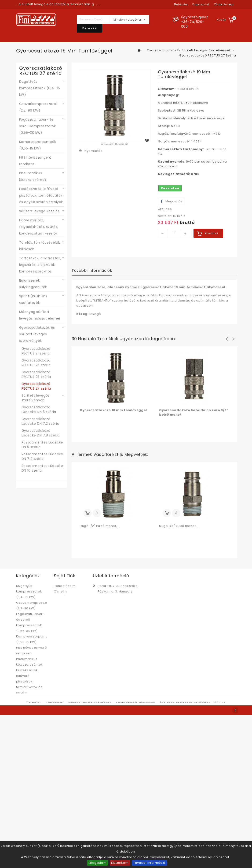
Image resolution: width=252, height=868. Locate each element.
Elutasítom (120, 863)
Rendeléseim (65, 586)
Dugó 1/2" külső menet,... (100, 526)
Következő (234, 339)
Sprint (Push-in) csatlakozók (33, 299)
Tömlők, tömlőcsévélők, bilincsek (40, 246)
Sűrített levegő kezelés (39, 211)
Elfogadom (97, 863)
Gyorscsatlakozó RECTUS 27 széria (36, 386)
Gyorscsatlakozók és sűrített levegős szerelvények (37, 334)
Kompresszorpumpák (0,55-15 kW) (38, 145)
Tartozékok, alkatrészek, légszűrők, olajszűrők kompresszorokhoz (40, 265)
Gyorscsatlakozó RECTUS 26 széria (36, 374)
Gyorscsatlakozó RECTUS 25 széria (36, 363)
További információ (149, 863)
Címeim (60, 591)
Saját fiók (64, 576)
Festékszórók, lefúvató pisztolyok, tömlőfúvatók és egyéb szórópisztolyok (41, 195)
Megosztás (171, 201)
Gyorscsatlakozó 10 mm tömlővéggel (113, 410)
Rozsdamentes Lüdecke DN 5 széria (42, 445)
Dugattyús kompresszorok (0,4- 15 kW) (40, 88)
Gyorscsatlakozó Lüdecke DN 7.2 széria (40, 421)
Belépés (181, 4)
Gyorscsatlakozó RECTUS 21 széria (36, 351)
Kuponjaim (63, 608)
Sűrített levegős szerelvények (36, 398)
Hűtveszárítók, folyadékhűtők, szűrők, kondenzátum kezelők (39, 227)
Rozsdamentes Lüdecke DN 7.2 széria (42, 456)
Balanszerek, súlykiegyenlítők (33, 284)
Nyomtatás (93, 151)
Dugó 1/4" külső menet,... (179, 526)
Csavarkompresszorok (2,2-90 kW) (38, 107)
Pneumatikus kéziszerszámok (33, 176)
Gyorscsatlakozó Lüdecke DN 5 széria (39, 410)
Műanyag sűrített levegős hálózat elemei (40, 315)
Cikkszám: (167, 89)
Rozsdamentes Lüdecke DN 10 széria (42, 468)
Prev (227, 339)
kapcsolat (201, 4)
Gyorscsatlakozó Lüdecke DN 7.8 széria (41, 433)
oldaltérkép (224, 4)
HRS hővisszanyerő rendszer (35, 161)
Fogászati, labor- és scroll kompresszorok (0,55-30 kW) (38, 126)
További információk (92, 270)
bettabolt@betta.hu (114, 606)
